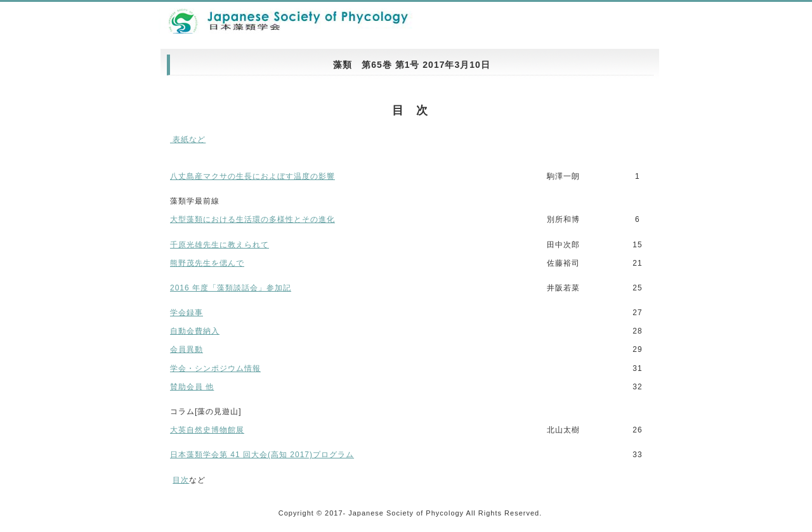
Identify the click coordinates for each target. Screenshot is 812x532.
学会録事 (187, 313)
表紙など (188, 139)
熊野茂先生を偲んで (207, 263)
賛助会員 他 (192, 387)
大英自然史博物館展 (207, 430)
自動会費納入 (195, 331)
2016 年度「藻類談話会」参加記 (231, 288)
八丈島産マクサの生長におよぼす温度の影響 (252, 176)
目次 (181, 480)
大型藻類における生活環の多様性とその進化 (252, 219)
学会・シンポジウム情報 (215, 368)
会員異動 (187, 349)
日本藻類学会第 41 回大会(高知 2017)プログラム (262, 455)
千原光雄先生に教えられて (219, 245)
